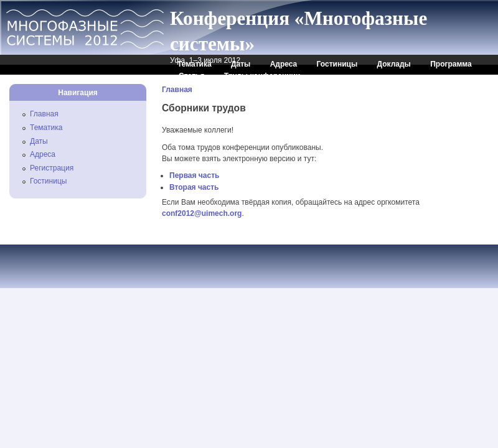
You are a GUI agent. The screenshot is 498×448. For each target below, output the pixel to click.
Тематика (195, 64)
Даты (241, 64)
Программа (451, 64)
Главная (177, 90)
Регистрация (52, 168)
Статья (191, 76)
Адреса (284, 64)
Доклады (394, 64)
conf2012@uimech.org (202, 213)
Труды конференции (262, 76)
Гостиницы (337, 64)
